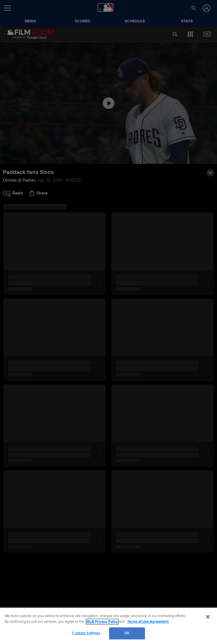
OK (127, 633)
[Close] (208, 617)
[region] (108, 626)
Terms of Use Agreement (148, 622)
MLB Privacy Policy (102, 622)
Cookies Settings (86, 633)
